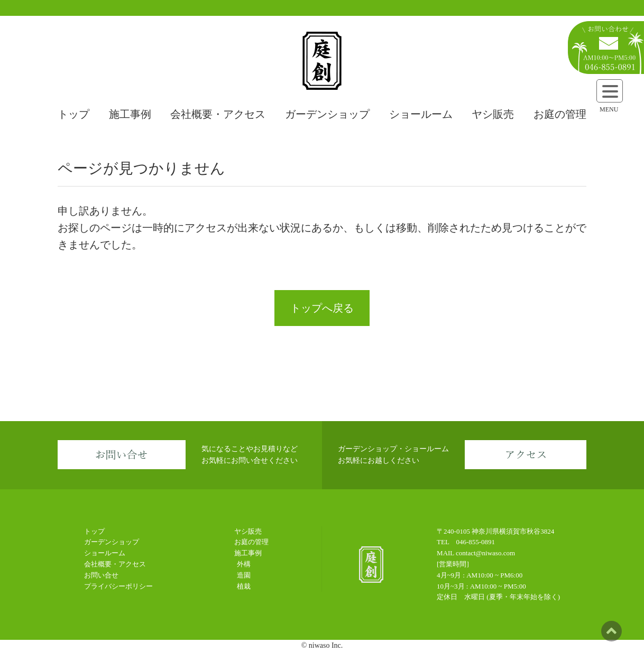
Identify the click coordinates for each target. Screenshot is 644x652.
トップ (73, 114)
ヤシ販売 (493, 114)
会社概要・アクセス (218, 114)
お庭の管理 (560, 114)
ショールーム (421, 114)
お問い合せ (101, 575)
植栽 (244, 586)
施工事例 (130, 114)
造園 (244, 575)
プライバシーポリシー (118, 586)
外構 (244, 564)
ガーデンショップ (327, 114)
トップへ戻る (322, 308)
